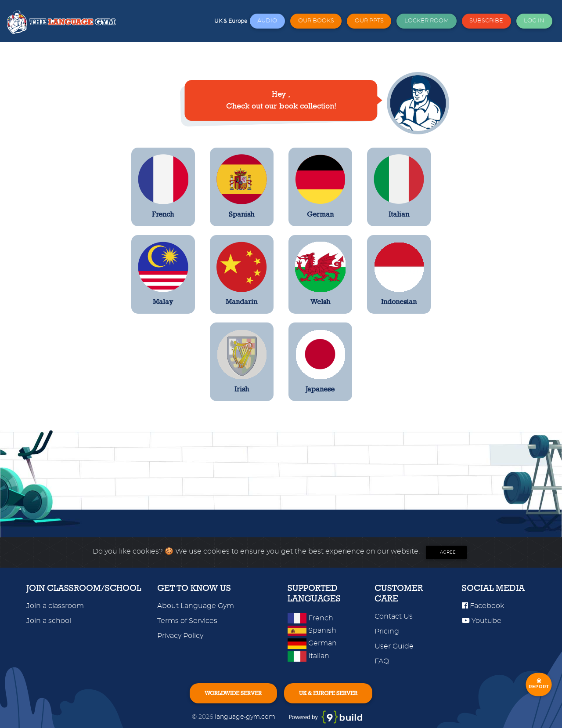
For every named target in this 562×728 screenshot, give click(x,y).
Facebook (483, 606)
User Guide (394, 646)
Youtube (482, 621)
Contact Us (394, 616)
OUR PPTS (369, 21)
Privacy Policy (180, 636)
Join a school (49, 621)
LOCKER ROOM (427, 21)
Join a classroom (55, 606)
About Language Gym (196, 606)
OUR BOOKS (316, 21)
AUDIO (267, 21)
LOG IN (534, 21)
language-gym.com (246, 717)
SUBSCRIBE (486, 21)
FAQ (382, 661)
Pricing (387, 631)
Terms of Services (187, 621)
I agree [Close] (447, 552)
